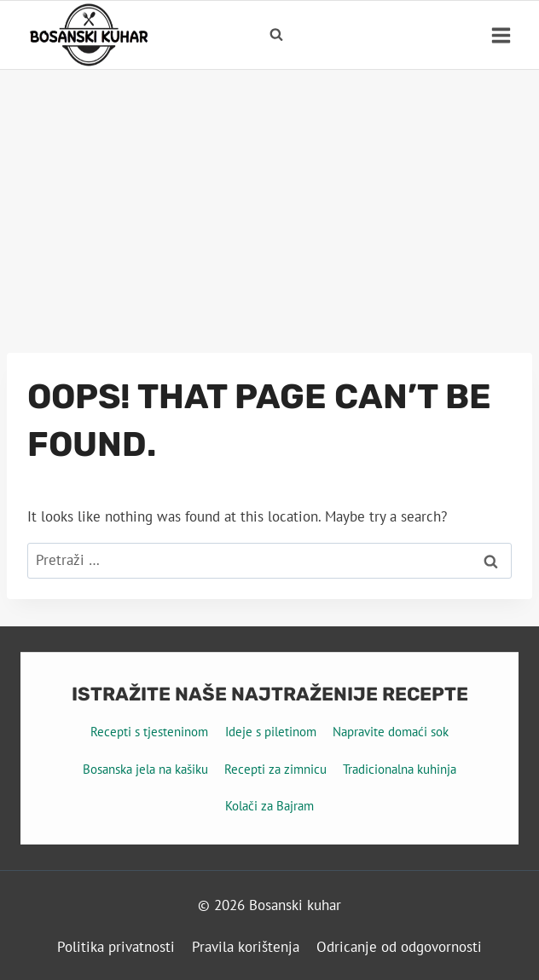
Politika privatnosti (116, 947)
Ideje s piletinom (271, 732)
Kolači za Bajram (269, 806)
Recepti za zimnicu (275, 769)
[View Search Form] (276, 35)
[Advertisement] (269, 198)
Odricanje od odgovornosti (399, 947)
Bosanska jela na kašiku (145, 769)
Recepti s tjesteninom (149, 732)
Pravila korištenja (246, 947)
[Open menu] (501, 35)
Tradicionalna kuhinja (400, 769)
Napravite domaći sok (391, 732)
